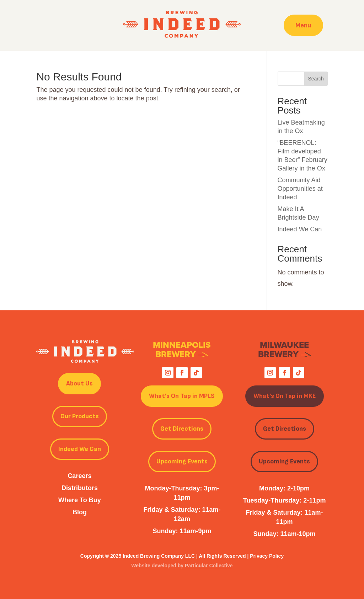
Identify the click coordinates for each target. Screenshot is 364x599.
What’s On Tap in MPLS (182, 396)
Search (316, 79)
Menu (303, 25)
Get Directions (182, 429)
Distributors (80, 488)
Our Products (80, 416)
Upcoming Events (182, 461)
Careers (79, 476)
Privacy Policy (267, 556)
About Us (79, 383)
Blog (80, 512)
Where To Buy (80, 500)
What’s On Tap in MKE (285, 396)
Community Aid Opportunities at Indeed (300, 189)
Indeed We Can (300, 229)
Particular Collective (209, 566)
